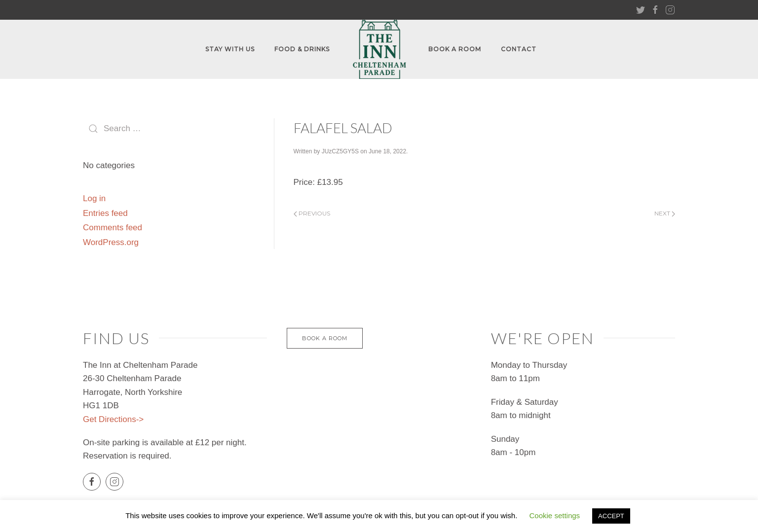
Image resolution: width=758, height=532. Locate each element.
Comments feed (113, 228)
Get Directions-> (113, 419)
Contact (519, 49)
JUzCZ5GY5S (340, 151)
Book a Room (325, 338)
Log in (94, 198)
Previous (312, 213)
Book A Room (455, 49)
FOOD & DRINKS (302, 49)
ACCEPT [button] (611, 516)
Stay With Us (230, 49)
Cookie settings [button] (555, 515)
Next (665, 213)
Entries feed (105, 213)
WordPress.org (111, 242)
